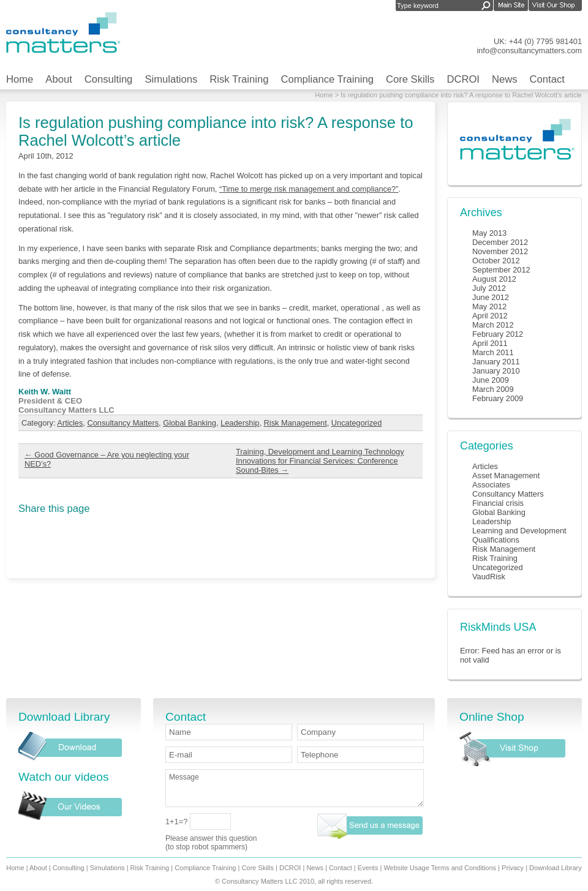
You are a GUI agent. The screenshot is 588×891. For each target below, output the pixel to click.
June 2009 (491, 380)
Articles (70, 423)
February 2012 (498, 334)
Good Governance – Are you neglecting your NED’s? (107, 459)
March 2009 (493, 389)
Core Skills (410, 79)
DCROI (463, 79)
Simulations (171, 79)
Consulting (109, 79)
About (58, 79)
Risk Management (296, 423)
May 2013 (489, 233)
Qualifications (496, 540)
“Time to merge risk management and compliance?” (309, 189)
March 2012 (493, 325)
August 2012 (494, 279)
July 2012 (489, 288)
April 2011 (490, 343)
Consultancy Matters (123, 423)
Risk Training (239, 79)
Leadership (240, 423)
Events (368, 868)
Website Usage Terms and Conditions (440, 868)
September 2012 (501, 270)
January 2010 (496, 371)
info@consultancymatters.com (529, 51)
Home (20, 79)
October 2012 (496, 261)
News (505, 79)
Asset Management (506, 476)
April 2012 (490, 316)
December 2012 (500, 242)
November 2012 (500, 251)
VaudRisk (489, 577)
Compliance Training (327, 79)
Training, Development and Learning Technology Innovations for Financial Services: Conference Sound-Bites (320, 461)
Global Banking (190, 423)
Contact (547, 79)
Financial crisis (498, 503)
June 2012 (491, 297)
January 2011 (496, 362)
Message (295, 788)
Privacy (513, 868)
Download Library (556, 868)
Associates (491, 485)
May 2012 (489, 306)
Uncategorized (357, 423)
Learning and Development (519, 531)
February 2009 (498, 398)
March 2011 (493, 352)
